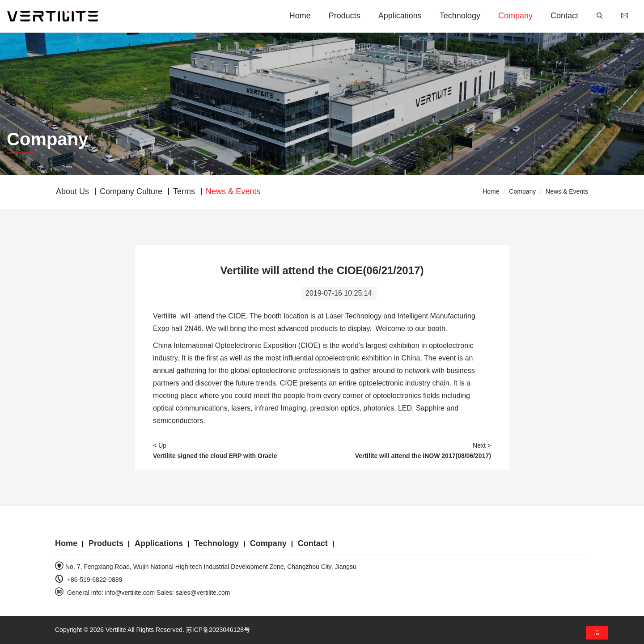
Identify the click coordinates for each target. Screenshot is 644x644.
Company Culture (131, 191)
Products (345, 16)
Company (515, 16)
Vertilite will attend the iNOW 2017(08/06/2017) (423, 456)
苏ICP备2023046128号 (218, 630)
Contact (564, 16)
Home (300, 16)
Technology (460, 16)
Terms (184, 191)
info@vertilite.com (130, 593)
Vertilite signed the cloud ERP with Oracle (215, 456)
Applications (400, 16)
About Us (72, 191)
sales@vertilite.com (203, 593)
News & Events (567, 191)
